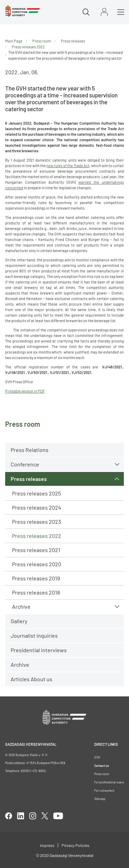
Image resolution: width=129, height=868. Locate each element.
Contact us (101, 766)
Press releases (29, 479)
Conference (25, 464)
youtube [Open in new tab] (58, 816)
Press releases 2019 (36, 578)
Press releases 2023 (36, 522)
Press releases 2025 (36, 493)
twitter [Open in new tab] (45, 816)
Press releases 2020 (37, 564)
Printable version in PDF (25, 391)
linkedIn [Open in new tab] (21, 816)
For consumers (104, 790)
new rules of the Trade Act (68, 166)
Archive (21, 606)
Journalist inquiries (34, 635)
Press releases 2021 (36, 550)
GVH (97, 757)
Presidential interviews (39, 650)
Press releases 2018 (36, 592)
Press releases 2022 (37, 536)
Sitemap (100, 799)
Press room (42, 41)
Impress (47, 845)
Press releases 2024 (37, 507)
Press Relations (30, 450)
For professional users (109, 782)
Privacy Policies (76, 845)
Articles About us (31, 679)
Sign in (104, 12)
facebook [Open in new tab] (9, 816)
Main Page (14, 41)
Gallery (19, 621)
